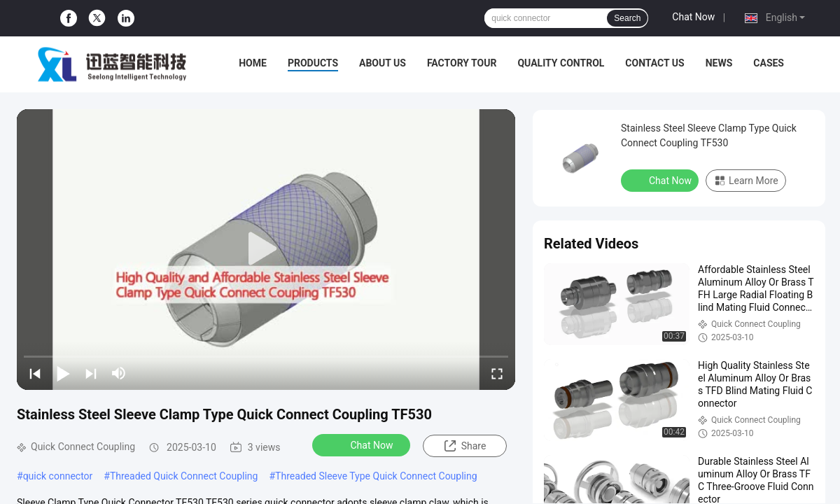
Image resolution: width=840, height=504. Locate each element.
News (719, 63)
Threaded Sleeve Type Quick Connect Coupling (376, 476)
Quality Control (561, 63)
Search (627, 18)
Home (253, 63)
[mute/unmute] (119, 373)
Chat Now (693, 17)
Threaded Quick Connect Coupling (184, 476)
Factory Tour (462, 63)
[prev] (35, 373)
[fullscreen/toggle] (497, 373)
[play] (266, 249)
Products (313, 63)
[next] (91, 373)
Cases (769, 63)
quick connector (58, 476)
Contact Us (654, 63)
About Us (383, 63)
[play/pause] (63, 373)
